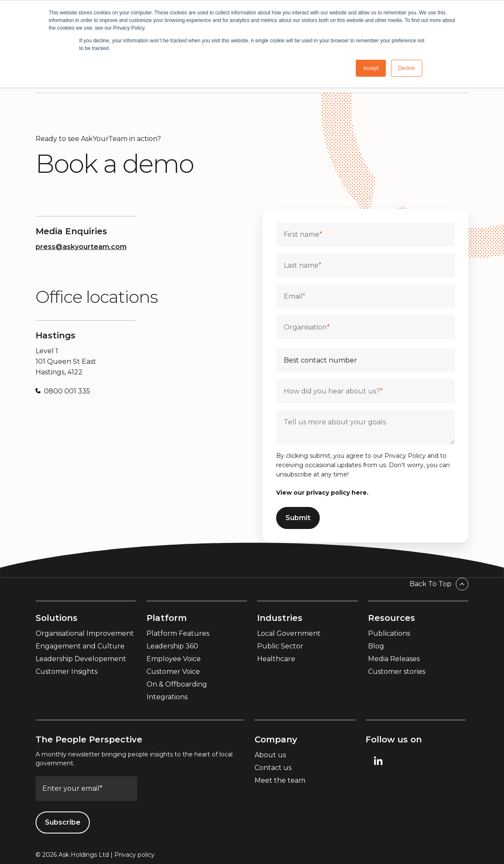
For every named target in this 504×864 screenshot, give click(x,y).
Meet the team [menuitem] (280, 780)
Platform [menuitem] (167, 618)
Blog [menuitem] (376, 646)
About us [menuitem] (270, 755)
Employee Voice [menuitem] (174, 659)
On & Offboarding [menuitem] (177, 684)
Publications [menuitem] (389, 633)
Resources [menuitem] (392, 618)
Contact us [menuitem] (273, 768)
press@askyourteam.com (81, 247)
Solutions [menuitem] (57, 618)
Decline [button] (407, 68)
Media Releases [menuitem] (394, 659)
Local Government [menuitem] (289, 633)
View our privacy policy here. (322, 493)
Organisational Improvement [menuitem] (85, 633)
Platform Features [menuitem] (178, 633)
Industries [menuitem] (280, 618)
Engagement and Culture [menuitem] (80, 646)
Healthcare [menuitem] (276, 659)
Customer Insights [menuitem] (66, 672)
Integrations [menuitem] (167, 697)
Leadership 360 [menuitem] (172, 646)
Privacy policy (134, 855)
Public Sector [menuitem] (280, 646)
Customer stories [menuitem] (397, 672)
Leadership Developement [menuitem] (81, 659)
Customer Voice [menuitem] (173, 672)
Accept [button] (371, 68)
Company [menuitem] (276, 739)
